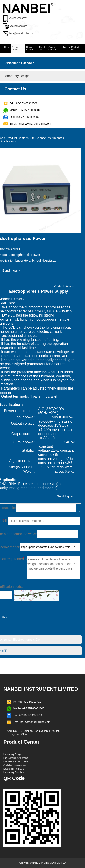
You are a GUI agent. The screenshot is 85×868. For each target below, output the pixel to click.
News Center (29, 48)
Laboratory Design (17, 76)
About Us (42, 48)
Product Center (15, 48)
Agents (66, 47)
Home (7, 47)
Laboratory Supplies (13, 772)
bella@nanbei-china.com (22, 33)
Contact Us (75, 48)
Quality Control (52, 48)
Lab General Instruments (16, 758)
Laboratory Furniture (14, 769)
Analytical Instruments (15, 765)
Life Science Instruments (46, 138)
